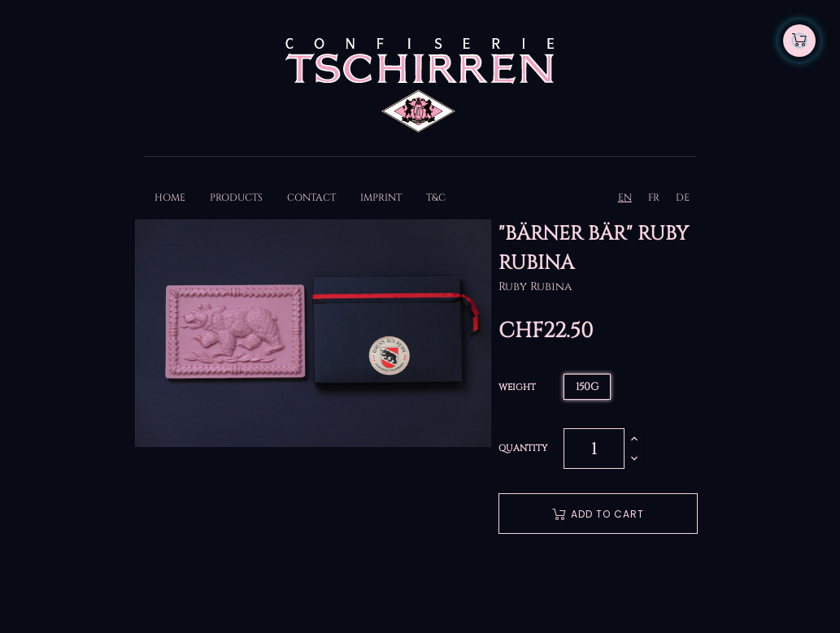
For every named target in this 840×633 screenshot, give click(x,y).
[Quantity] (594, 449)
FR (654, 197)
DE (683, 197)
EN (625, 197)
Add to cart (598, 514)
